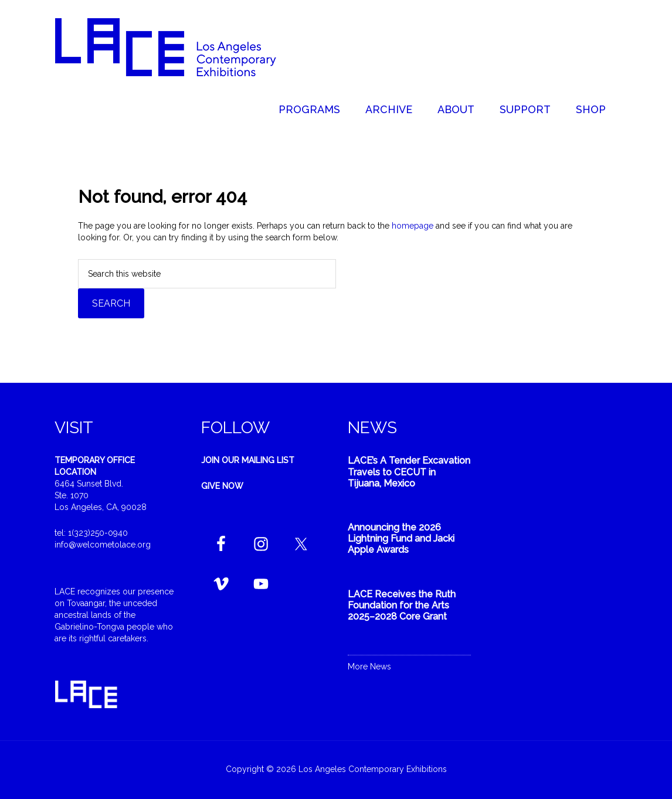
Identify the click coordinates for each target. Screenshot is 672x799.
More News (369, 667)
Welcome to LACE (178, 47)
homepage (413, 226)
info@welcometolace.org (103, 545)
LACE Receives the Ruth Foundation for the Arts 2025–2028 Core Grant (402, 605)
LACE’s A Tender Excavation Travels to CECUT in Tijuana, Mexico (409, 472)
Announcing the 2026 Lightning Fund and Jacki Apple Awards (401, 538)
